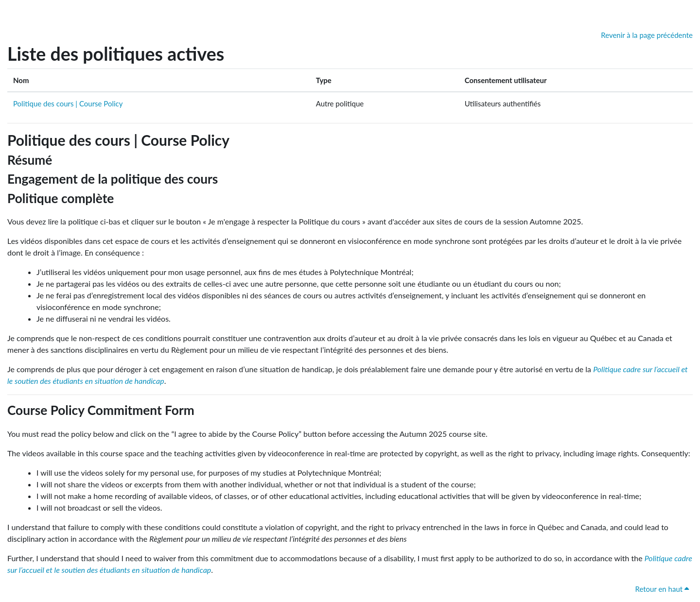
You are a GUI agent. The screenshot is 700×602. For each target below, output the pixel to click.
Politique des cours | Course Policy (68, 103)
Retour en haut (662, 589)
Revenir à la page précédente (647, 35)
